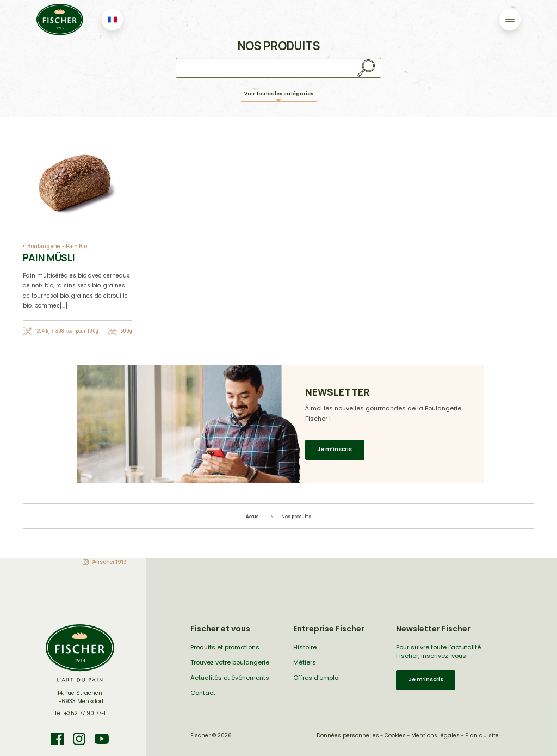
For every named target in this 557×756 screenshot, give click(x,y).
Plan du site (482, 736)
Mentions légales (435, 736)
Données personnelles (348, 736)
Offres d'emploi (317, 678)
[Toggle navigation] (510, 19)
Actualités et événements (230, 678)
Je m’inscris (335, 449)
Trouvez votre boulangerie (230, 662)
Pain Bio (76, 246)
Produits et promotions (225, 647)
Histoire (305, 647)
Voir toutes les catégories (279, 94)
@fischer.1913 (109, 562)
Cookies (395, 736)
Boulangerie (44, 246)
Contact (203, 693)
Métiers (305, 662)
